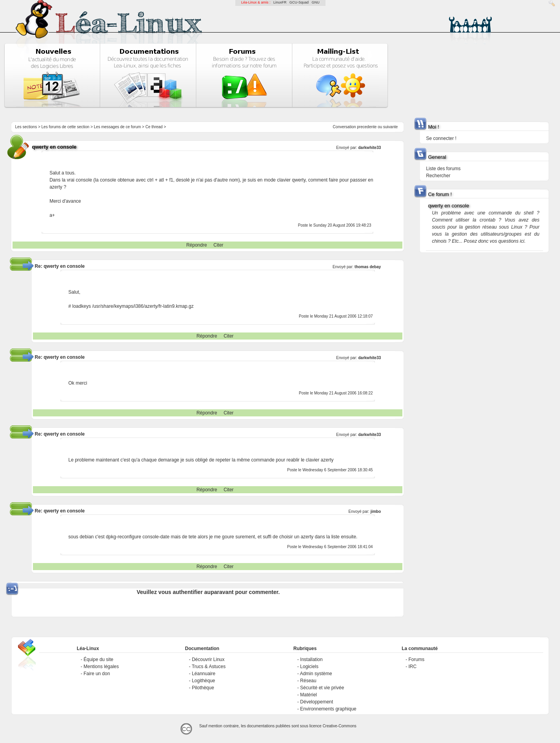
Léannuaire (204, 674)
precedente (367, 127)
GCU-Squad (299, 2)
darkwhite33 (369, 148)
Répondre (197, 245)
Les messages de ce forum (117, 127)
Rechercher (438, 176)
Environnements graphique (328, 709)
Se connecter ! (441, 138)
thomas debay (368, 267)
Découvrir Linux (208, 659)
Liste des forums (443, 169)
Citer (218, 245)
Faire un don (97, 674)
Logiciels (309, 667)
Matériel (308, 695)
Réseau (308, 681)
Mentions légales (101, 667)
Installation (311, 659)
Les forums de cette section (65, 127)
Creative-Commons (340, 726)
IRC (413, 667)
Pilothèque (203, 688)
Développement (316, 702)
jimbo (376, 511)
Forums (417, 659)
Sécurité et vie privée (322, 688)
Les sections (26, 127)
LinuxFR (280, 2)
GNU (316, 2)
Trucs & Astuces (209, 667)
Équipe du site (98, 659)
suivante (390, 127)
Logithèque (203, 681)
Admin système (316, 674)
